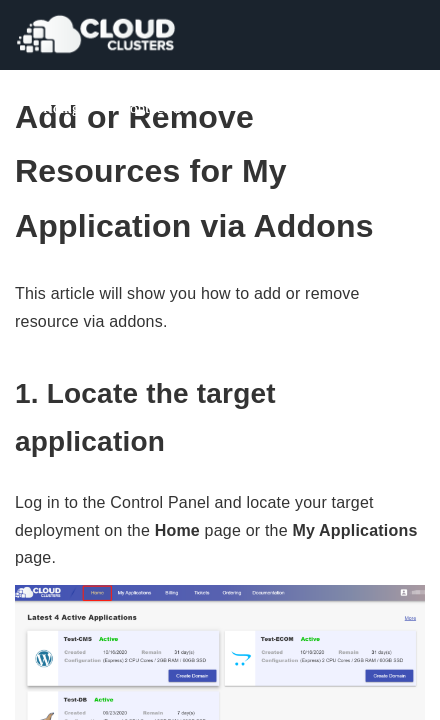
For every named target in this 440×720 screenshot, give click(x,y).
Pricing (57, 108)
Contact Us (154, 108)
